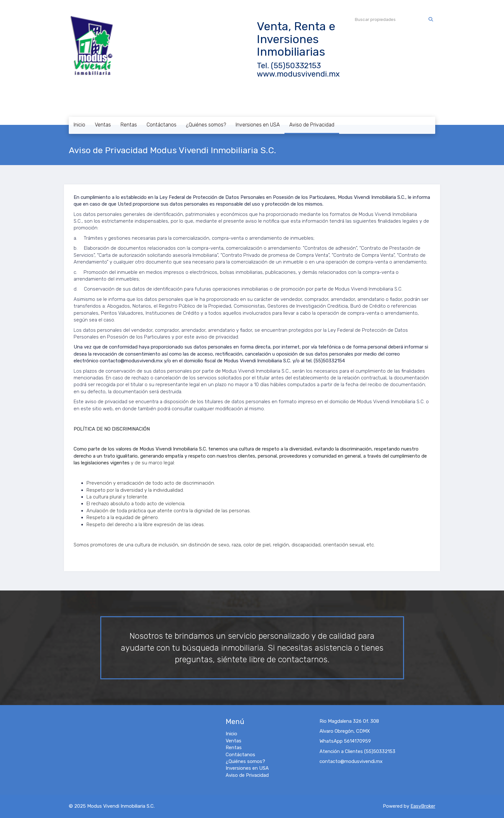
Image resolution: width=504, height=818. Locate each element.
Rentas (129, 125)
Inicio (79, 125)
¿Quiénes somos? (206, 125)
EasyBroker (423, 806)
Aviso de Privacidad (312, 125)
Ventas (103, 125)
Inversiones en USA (258, 125)
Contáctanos (162, 125)
